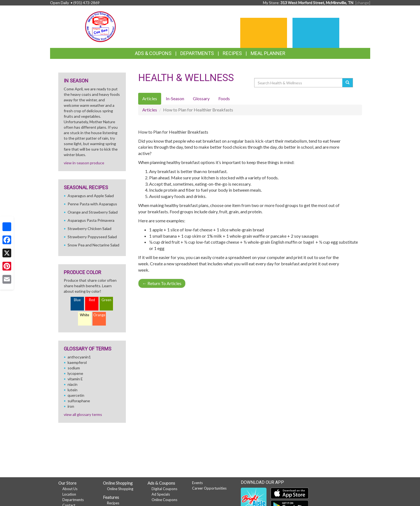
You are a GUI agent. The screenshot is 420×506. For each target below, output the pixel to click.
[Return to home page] (100, 26)
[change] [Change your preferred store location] (363, 3)
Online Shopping (120, 489)
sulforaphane (79, 401)
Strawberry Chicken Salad (89, 228)
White (85, 315)
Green (106, 300)
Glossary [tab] (201, 98)
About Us (70, 489)
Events (197, 483)
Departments (73, 500)
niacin (73, 384)
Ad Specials (161, 494)
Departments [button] (197, 53)
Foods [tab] (224, 98)
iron (71, 406)
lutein (73, 390)
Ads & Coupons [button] (153, 53)
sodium (74, 368)
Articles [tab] (150, 98)
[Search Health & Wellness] (299, 83)
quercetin (76, 395)
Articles (150, 110)
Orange (99, 315)
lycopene (75, 373)
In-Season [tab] (175, 98)
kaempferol (77, 362)
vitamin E (75, 379)
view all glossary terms (83, 414)
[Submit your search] (348, 83)
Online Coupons (164, 500)
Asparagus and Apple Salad (91, 196)
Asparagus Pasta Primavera (91, 220)
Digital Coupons (164, 489)
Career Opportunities (209, 488)
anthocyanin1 (79, 357)
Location (69, 494)
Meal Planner (268, 53)
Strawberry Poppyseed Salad (92, 237)
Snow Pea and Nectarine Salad (93, 245)
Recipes (232, 53)
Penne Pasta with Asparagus (92, 204)
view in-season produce (84, 163)
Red (92, 300)
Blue (77, 300)
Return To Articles (162, 283)
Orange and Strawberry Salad (93, 212)
